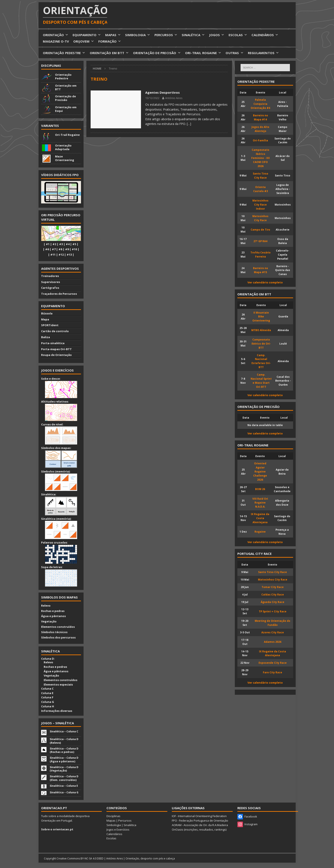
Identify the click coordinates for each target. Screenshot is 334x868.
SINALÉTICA (193, 35)
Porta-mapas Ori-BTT (56, 349)
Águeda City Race (273, 602)
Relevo (46, 606)
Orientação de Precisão (65, 98)
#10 (74, 249)
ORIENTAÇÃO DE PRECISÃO (157, 53)
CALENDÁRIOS (265, 35)
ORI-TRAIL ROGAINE (203, 53)
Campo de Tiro (260, 230)
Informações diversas (57, 711)
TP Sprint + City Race (273, 611)
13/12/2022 (152, 98)
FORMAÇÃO (110, 41)
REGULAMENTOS (264, 53)
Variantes (50, 126)
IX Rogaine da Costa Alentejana (260, 518)
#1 (48, 244)
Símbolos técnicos (54, 632)
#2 (54, 244)
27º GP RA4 (260, 241)
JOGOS (217, 35)
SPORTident (50, 325)
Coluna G (48, 702)
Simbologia (114, 825)
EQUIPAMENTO (87, 35)
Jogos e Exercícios (118, 829)
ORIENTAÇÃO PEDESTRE (64, 53)
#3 (61, 244)
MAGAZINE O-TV (56, 41)
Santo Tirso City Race (273, 572)
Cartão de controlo (55, 331)
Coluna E (47, 693)
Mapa (45, 319)
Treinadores (50, 276)
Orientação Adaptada (63, 147)
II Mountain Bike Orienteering (261, 317)
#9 (67, 249)
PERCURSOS (166, 35)
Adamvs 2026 (273, 642)
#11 (53, 255)
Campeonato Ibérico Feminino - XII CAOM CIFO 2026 (261, 158)
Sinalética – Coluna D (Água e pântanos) (64, 759)
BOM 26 (260, 489)
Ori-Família (260, 140)
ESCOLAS (238, 35)
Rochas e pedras (53, 611)
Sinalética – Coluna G (64, 792)
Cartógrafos (50, 288)
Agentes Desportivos (163, 92)
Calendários (114, 834)
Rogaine (260, 532)
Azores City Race (273, 632)
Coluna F (47, 697)
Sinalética (130, 825)
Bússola (47, 313)
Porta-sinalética (53, 343)
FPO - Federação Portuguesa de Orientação (200, 821)
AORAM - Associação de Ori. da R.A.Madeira (200, 825)
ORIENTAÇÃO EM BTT (109, 53)
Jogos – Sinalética (58, 723)
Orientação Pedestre (63, 76)
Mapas (111, 821)
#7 (54, 249)
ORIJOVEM (84, 41)
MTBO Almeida (261, 330)
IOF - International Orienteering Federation (199, 816)
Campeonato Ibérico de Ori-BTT (261, 344)
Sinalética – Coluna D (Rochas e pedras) (64, 750)
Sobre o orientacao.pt (57, 829)
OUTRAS (234, 53)
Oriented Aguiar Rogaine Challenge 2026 (260, 471)
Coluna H (48, 706)
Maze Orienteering (65, 158)
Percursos (125, 821)
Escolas (111, 838)
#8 (60, 249)
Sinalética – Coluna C (64, 731)
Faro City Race (273, 672)
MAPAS (113, 35)
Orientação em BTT (66, 87)
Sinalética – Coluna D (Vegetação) (64, 769)
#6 (47, 249)
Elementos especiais (57, 684)
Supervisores (51, 282)
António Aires (174, 98)
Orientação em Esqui (66, 109)
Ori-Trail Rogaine (67, 135)
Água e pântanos (53, 616)
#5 (74, 244)
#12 (61, 255)
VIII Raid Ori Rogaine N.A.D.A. (260, 503)
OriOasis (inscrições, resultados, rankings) (199, 829)
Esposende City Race (273, 663)
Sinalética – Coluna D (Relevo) (64, 741)
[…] (189, 124)
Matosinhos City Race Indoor (260, 204)
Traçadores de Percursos (59, 294)
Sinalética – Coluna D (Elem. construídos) (64, 778)
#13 (69, 255)
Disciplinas (51, 65)
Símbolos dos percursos (58, 637)
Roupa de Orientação (56, 355)
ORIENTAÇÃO (56, 35)
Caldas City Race (273, 594)
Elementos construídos (58, 627)
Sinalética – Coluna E (64, 786)
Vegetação (49, 621)
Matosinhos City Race (273, 579)
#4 (68, 244)
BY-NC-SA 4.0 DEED (92, 858)
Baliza (46, 337)
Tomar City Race (273, 587)
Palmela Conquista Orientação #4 (260, 104)
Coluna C (47, 689)
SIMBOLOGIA (138, 35)
